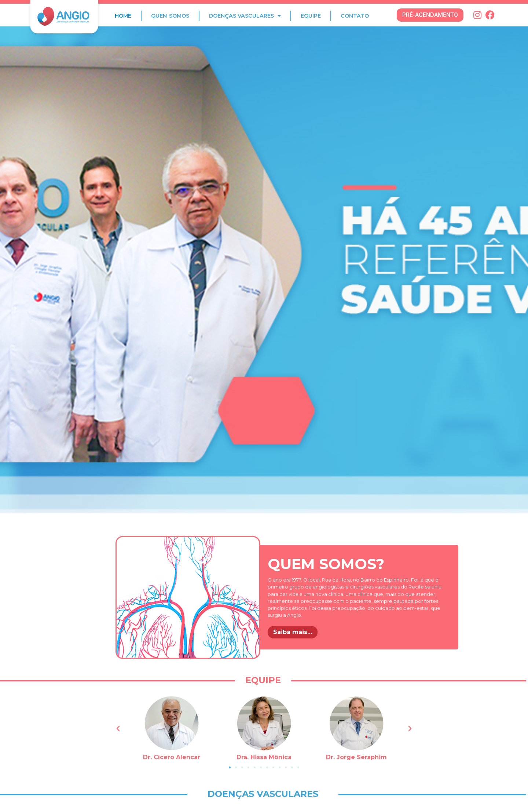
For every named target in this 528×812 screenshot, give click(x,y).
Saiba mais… (293, 632)
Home (123, 16)
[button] (430, 15)
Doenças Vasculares (245, 16)
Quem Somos (170, 16)
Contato (355, 16)
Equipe (311, 16)
